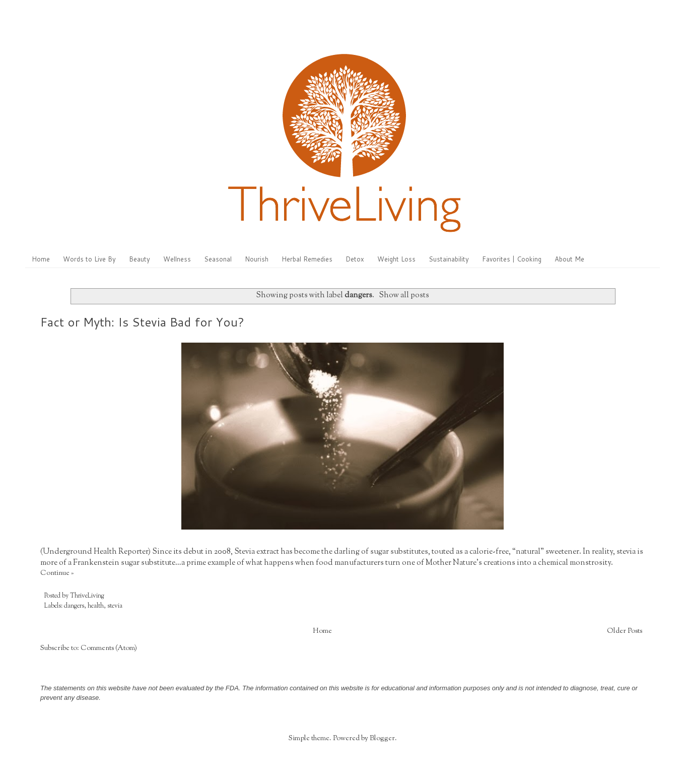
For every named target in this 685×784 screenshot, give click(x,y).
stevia (115, 606)
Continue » (57, 573)
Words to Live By (89, 259)
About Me (569, 259)
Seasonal (218, 259)
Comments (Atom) (109, 648)
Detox (355, 259)
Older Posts (625, 631)
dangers (74, 606)
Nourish (257, 259)
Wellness (177, 259)
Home (41, 259)
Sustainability (449, 259)
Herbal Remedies (307, 259)
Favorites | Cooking (512, 259)
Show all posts (404, 295)
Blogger (382, 739)
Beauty (140, 259)
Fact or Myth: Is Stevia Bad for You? (142, 322)
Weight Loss (396, 259)
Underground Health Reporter (95, 552)
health (96, 606)
